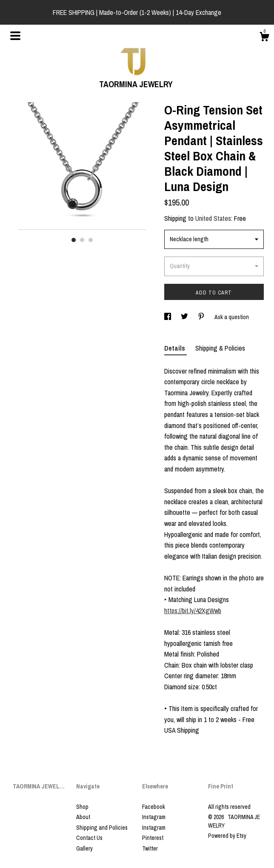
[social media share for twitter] (185, 317)
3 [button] (91, 240)
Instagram (154, 817)
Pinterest (153, 838)
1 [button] (74, 240)
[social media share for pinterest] (202, 317)
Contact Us (89, 838)
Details (176, 348)
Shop (82, 807)
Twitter (150, 848)
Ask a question (232, 317)
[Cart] (264, 38)
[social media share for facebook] (168, 317)
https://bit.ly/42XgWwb (193, 611)
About (83, 817)
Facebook (154, 807)
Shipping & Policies (220, 348)
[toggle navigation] (15, 36)
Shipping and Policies (102, 828)
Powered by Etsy (227, 836)
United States (213, 218)
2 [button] (82, 240)
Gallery (84, 848)
